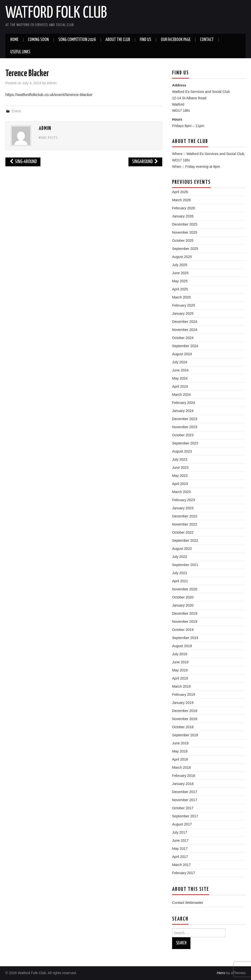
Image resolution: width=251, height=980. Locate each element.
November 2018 (185, 719)
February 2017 (184, 873)
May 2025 (180, 281)
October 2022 (183, 532)
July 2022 (180, 557)
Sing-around (23, 162)
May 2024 (180, 378)
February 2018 (184, 776)
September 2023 (185, 443)
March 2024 (181, 395)
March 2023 (181, 492)
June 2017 (180, 840)
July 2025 (180, 265)
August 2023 (182, 451)
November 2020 (185, 589)
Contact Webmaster (188, 903)
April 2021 (180, 581)
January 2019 (183, 703)
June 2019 (180, 662)
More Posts (48, 138)
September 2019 (185, 638)
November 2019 (185, 622)
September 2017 (185, 816)
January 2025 (183, 313)
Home (14, 40)
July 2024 (180, 362)
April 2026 (180, 192)
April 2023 (180, 484)
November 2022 (185, 524)
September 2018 (185, 735)
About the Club (118, 40)
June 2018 (180, 743)
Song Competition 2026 (77, 40)
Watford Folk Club (56, 13)
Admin (52, 83)
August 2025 (182, 257)
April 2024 (180, 386)
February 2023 (184, 500)
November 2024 (185, 330)
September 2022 (185, 540)
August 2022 (182, 549)
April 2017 (180, 857)
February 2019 (184, 695)
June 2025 (180, 273)
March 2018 (181, 767)
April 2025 (180, 289)
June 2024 (180, 370)
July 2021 (180, 573)
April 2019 (180, 678)
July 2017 (180, 832)
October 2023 (183, 435)
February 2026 (184, 208)
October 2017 (183, 808)
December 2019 (185, 613)
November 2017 (185, 800)
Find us (145, 40)
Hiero (221, 973)
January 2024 (183, 411)
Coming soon (38, 40)
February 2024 (184, 403)
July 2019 (180, 654)
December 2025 (185, 224)
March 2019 (181, 686)
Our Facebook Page (176, 40)
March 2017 (181, 865)
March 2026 (181, 200)
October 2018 (183, 727)
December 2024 (185, 322)
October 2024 (183, 338)
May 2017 (180, 849)
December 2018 (185, 711)
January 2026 (183, 216)
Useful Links (20, 52)
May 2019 (180, 670)
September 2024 (185, 346)
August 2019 (182, 646)
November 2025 (185, 232)
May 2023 (180, 476)
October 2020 (183, 597)
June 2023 (180, 468)
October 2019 (183, 630)
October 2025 (183, 241)
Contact (207, 40)
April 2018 (180, 759)
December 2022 (185, 516)
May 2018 (180, 751)
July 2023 (180, 459)
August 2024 (182, 354)
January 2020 (183, 605)
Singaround (145, 162)
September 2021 (185, 565)
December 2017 (185, 792)
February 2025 (184, 305)
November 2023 (185, 427)
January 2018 (183, 784)
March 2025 (181, 297)
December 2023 (185, 419)
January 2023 (183, 508)
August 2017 (182, 824)
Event (16, 111)
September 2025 (185, 249)
